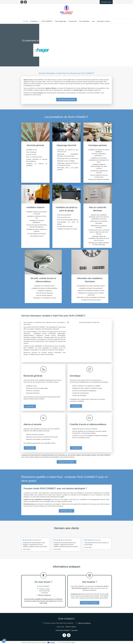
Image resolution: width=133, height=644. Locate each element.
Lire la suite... (27, 549)
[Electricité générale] (35, 153)
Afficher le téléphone (44, 595)
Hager (73, 642)
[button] (4, 641)
